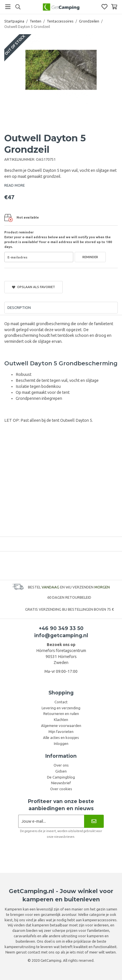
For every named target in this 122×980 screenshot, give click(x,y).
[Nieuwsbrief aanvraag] (51, 821)
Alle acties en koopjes (61, 737)
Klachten (61, 720)
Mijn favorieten (61, 732)
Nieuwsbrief (61, 783)
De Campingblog (61, 777)
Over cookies (61, 789)
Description (19, 307)
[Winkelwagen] (114, 7)
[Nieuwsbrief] (94, 821)
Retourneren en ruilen (61, 714)
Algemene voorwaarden (61, 726)
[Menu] (8, 7)
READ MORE (15, 185)
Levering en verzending (61, 708)
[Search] (18, 7)
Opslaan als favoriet (33, 287)
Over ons (61, 765)
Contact (61, 702)
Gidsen (61, 771)
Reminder (90, 257)
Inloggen (61, 743)
